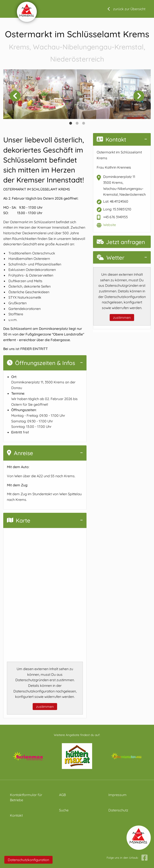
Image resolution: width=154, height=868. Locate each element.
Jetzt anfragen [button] (121, 242)
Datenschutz (118, 810)
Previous (15, 96)
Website (110, 225)
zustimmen (45, 707)
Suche (64, 810)
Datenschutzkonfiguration (28, 860)
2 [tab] (77, 123)
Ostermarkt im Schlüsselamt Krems (77, 46)
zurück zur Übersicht (129, 9)
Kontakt (111, 139)
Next (139, 96)
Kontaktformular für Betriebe (26, 797)
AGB (62, 795)
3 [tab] (83, 123)
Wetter (111, 258)
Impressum (117, 795)
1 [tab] (71, 123)
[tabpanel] (40, 94)
